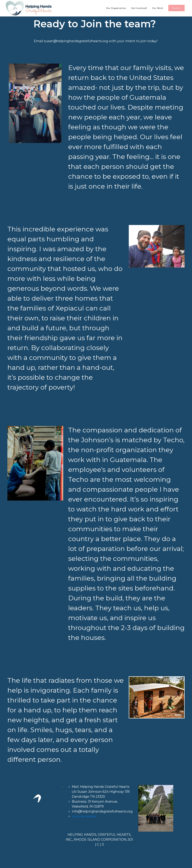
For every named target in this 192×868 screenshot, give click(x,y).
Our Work (158, 8)
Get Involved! (139, 8)
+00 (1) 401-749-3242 (84, 817)
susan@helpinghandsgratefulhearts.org (76, 41)
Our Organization (116, 8)
